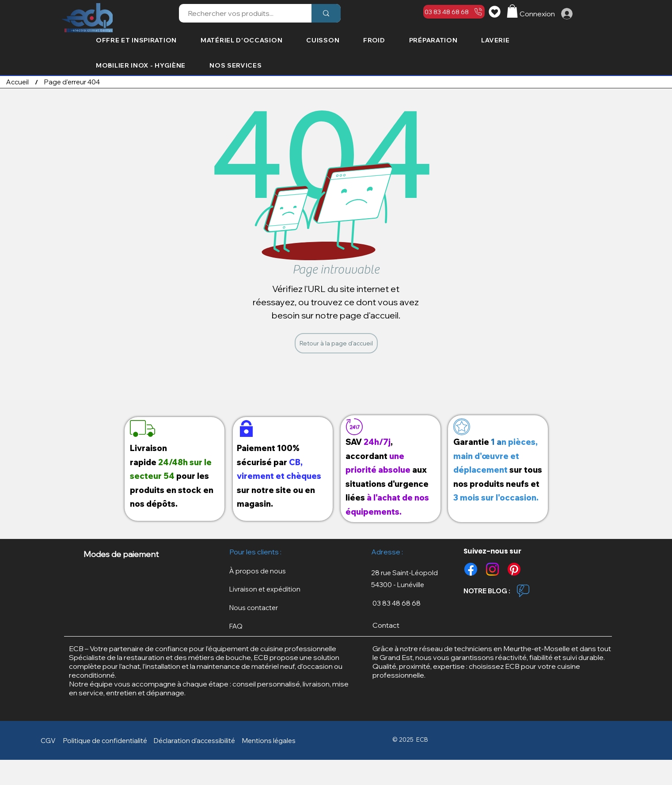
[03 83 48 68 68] (454, 12)
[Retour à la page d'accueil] (336, 343)
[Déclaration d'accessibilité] (196, 740)
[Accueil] (17, 82)
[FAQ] (264, 626)
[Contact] (409, 625)
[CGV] (50, 740)
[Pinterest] (514, 569)
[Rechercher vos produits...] (240, 13)
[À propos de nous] (264, 571)
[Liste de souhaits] (496, 11)
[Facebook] (471, 569)
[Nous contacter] (264, 608)
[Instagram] (492, 569)
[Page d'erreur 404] (72, 82)
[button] (512, 11)
